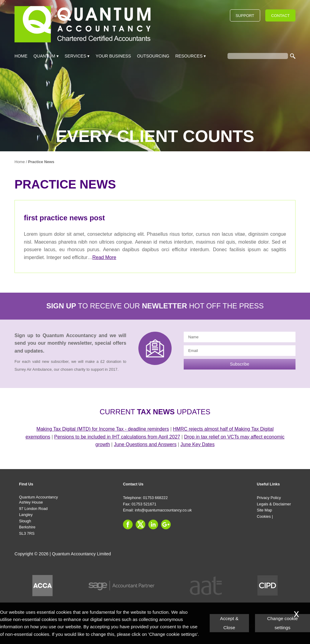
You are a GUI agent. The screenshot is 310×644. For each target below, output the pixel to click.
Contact (281, 16)
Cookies (264, 516)
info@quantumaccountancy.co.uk (163, 510)
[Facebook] (129, 530)
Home (21, 56)
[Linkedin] (155, 530)
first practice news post (64, 218)
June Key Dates (197, 444)
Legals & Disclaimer (274, 504)
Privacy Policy (269, 498)
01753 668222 (155, 498)
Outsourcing (153, 56)
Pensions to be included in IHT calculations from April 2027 (117, 437)
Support (245, 16)
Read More (104, 257)
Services (76, 56)
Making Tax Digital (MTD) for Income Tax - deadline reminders (103, 429)
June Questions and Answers (145, 444)
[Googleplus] (167, 530)
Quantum (44, 56)
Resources (189, 56)
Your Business (113, 56)
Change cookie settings (282, 623)
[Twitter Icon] (142, 530)
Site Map (265, 510)
